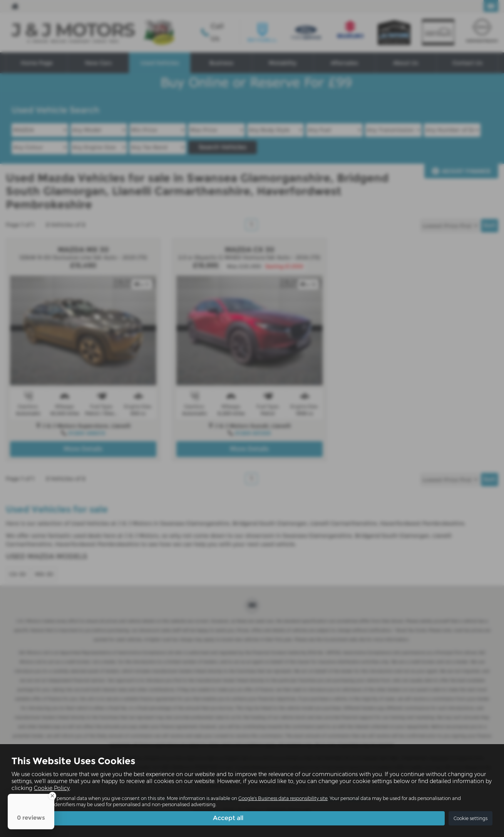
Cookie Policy (52, 788)
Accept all (228, 818)
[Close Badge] (52, 796)
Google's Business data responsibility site (283, 798)
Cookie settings (471, 818)
